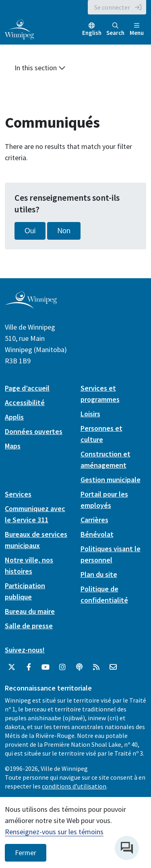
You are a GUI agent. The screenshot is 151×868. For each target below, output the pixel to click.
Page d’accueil (27, 388)
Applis (14, 417)
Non (64, 231)
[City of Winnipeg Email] (113, 667)
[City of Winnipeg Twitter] (12, 667)
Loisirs (90, 414)
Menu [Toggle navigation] (137, 30)
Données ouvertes (34, 431)
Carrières (94, 520)
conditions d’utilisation (74, 786)
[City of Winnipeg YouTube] (46, 667)
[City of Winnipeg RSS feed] (96, 667)
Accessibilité (25, 402)
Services (18, 494)
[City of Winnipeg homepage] (31, 305)
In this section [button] (40, 68)
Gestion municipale (111, 480)
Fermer (26, 853)
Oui (30, 231)
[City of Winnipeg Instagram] (62, 667)
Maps (13, 446)
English (92, 33)
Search (115, 30)
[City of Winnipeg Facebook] (29, 667)
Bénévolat (97, 534)
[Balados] (79, 667)
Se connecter (112, 7)
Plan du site (99, 574)
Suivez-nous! (25, 650)
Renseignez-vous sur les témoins (54, 832)
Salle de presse (29, 626)
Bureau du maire (30, 611)
